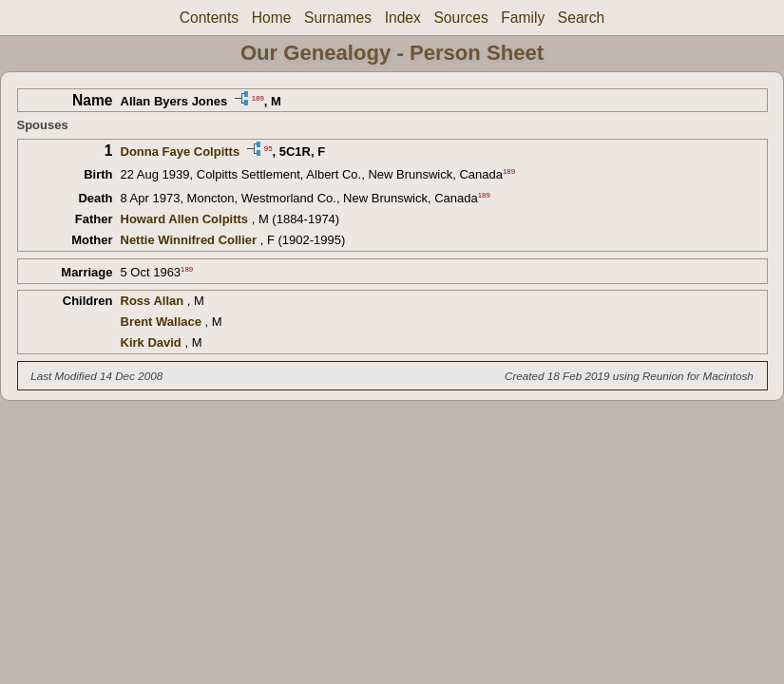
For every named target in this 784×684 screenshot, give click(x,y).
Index (403, 18)
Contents (209, 18)
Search (581, 18)
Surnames (338, 18)
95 (268, 148)
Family (523, 18)
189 (258, 97)
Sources (460, 18)
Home (272, 18)
